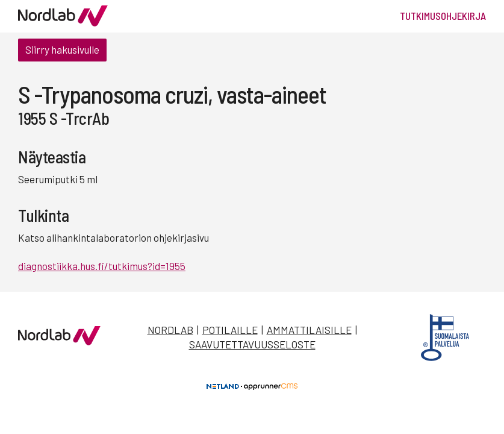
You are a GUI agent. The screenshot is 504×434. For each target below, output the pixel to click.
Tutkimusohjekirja (443, 16)
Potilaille (230, 330)
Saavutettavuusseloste (252, 344)
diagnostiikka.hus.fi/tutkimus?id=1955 (102, 266)
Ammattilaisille (309, 330)
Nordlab (170, 330)
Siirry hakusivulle (62, 49)
